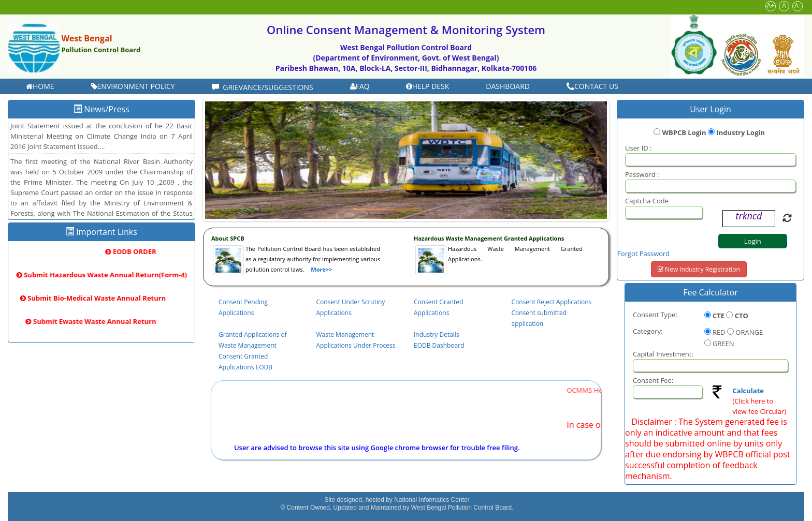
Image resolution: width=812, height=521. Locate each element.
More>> (321, 269)
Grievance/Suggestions (263, 87)
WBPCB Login (684, 132)
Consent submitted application (539, 318)
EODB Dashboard (439, 345)
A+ (771, 5)
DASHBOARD (508, 86)
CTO (742, 316)
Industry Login (741, 132)
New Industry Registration (699, 269)
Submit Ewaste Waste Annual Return (97, 321)
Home (40, 86)
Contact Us (592, 86)
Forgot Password (643, 254)
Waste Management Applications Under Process (356, 340)
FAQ (360, 86)
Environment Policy (133, 86)
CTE (719, 316)
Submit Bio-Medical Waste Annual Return (89, 298)
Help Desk (428, 86)
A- (797, 5)
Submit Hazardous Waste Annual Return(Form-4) (102, 275)
